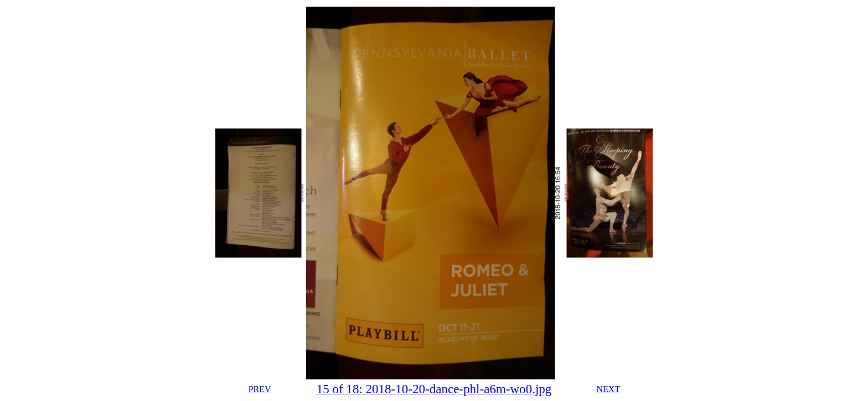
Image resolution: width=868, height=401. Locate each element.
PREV (260, 389)
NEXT (609, 389)
